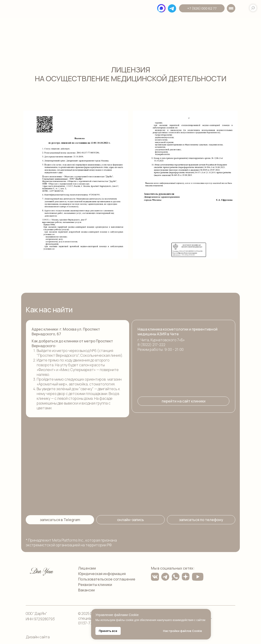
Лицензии (87, 568)
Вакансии (86, 590)
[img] (42, 9)
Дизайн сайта (38, 637)
